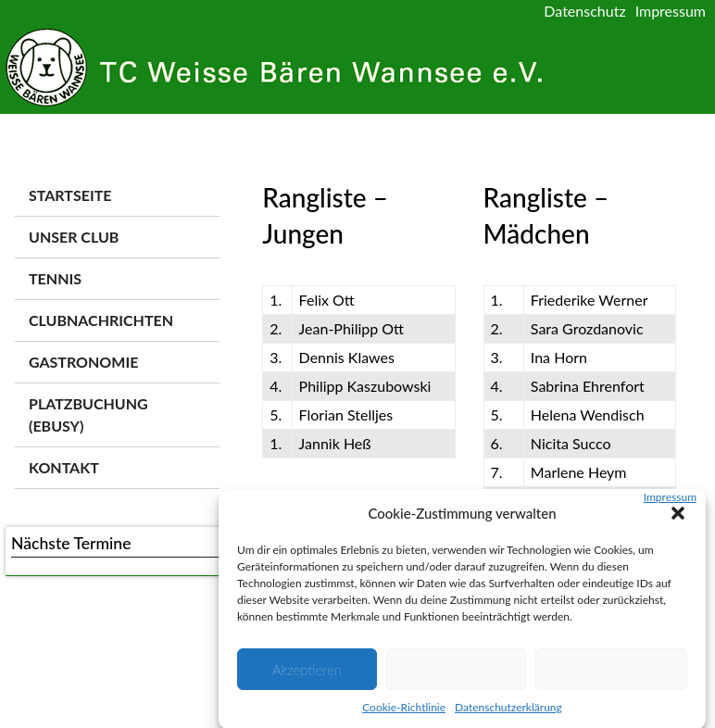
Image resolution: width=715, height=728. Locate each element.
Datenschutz (584, 11)
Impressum (670, 503)
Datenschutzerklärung (508, 715)
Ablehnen (456, 676)
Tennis (55, 278)
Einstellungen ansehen (611, 676)
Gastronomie (83, 362)
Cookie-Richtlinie (404, 715)
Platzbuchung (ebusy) (88, 414)
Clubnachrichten (101, 320)
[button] (678, 520)
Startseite (70, 195)
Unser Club (74, 237)
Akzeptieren (307, 676)
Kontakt (64, 467)
